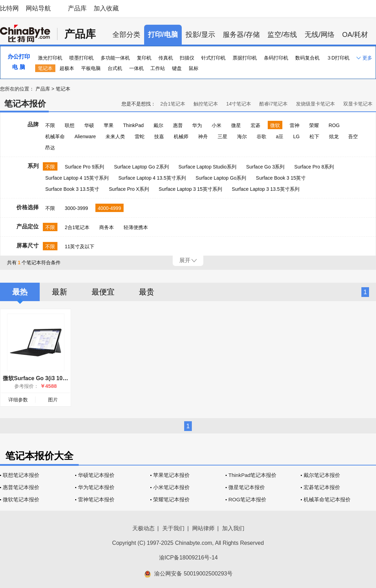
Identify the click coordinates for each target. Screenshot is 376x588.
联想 (70, 125)
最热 (20, 292)
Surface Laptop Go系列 (221, 178)
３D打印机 (338, 58)
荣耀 (314, 125)
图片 (53, 400)
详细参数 (18, 400)
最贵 (147, 292)
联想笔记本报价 (21, 475)
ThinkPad (134, 125)
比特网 (9, 8)
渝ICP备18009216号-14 (189, 558)
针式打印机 (213, 58)
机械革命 (55, 136)
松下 (314, 136)
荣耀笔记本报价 (171, 499)
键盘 (177, 68)
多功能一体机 (115, 58)
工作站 (158, 68)
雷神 (295, 125)
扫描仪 (187, 58)
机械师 (181, 136)
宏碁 (256, 125)
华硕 (89, 125)
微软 (275, 125)
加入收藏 (106, 8)
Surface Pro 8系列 (314, 167)
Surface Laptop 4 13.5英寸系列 (152, 178)
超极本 (67, 68)
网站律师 (203, 528)
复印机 (144, 58)
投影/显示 (201, 34)
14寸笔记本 (239, 104)
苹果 (109, 125)
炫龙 (334, 136)
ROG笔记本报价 (247, 499)
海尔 (242, 136)
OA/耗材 (355, 34)
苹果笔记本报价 (171, 475)
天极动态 (143, 528)
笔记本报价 (25, 104)
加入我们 (233, 528)
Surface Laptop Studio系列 (207, 167)
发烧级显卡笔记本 (315, 104)
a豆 (280, 136)
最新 (60, 292)
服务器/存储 (241, 34)
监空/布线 (282, 34)
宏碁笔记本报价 (322, 487)
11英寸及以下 (80, 246)
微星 (236, 125)
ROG (334, 125)
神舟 (203, 136)
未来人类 (115, 136)
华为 (197, 125)
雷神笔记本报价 (96, 499)
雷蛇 (140, 136)
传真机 (166, 58)
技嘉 (159, 136)
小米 (217, 125)
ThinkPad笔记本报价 (252, 475)
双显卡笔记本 (358, 104)
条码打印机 (276, 58)
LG (296, 136)
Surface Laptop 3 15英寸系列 (190, 189)
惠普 (178, 125)
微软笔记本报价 (21, 499)
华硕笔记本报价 (96, 475)
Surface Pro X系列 (129, 189)
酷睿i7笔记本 (273, 104)
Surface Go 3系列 (265, 167)
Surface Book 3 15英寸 (281, 178)
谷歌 (261, 136)
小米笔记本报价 (171, 487)
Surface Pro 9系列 (85, 167)
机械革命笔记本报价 (327, 499)
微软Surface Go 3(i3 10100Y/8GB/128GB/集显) (62, 378)
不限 (50, 125)
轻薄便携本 (136, 227)
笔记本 (45, 68)
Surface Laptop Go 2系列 (141, 167)
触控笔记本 (206, 104)
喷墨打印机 (81, 58)
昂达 (50, 148)
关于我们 (173, 528)
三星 (222, 136)
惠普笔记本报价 (21, 487)
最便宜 (103, 292)
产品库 (77, 8)
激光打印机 (50, 58)
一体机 (136, 68)
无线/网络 (320, 34)
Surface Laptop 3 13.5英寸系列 (266, 189)
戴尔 (158, 125)
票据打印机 (245, 58)
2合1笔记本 (173, 104)
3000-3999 (76, 208)
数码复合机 (307, 58)
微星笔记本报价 (247, 487)
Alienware (85, 136)
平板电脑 (91, 68)
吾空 (353, 136)
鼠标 (194, 68)
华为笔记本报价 (96, 487)
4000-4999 (109, 208)
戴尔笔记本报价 (322, 475)
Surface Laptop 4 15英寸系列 (77, 178)
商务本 (107, 227)
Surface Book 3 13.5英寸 (72, 189)
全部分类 (126, 34)
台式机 (115, 68)
